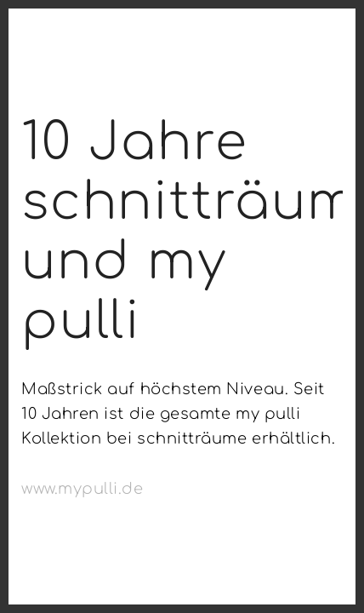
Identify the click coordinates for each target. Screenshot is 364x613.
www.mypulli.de (82, 489)
